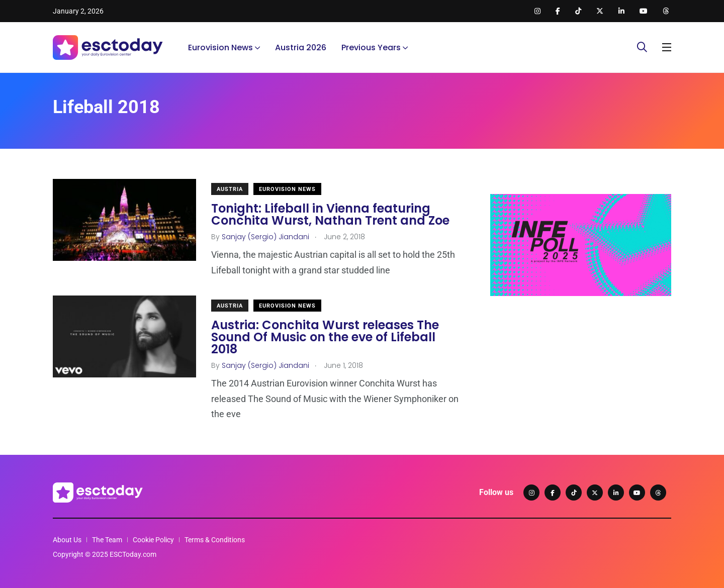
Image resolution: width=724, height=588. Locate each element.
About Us (67, 540)
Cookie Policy (153, 540)
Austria (230, 189)
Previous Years (371, 47)
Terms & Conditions (215, 540)
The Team (107, 540)
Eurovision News (220, 47)
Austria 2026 (301, 47)
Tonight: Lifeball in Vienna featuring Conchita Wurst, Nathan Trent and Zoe (330, 214)
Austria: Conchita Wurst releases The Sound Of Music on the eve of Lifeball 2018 (325, 337)
